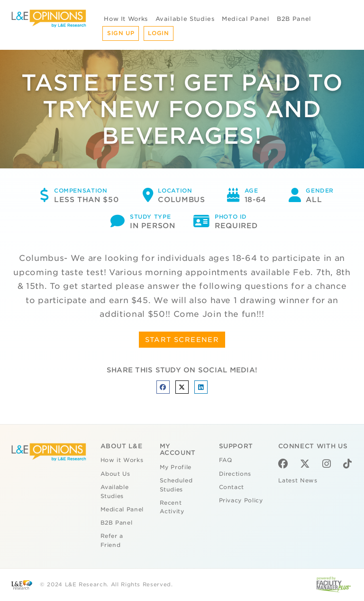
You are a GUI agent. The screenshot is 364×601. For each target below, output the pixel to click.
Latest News (298, 481)
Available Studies (185, 19)
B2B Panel (294, 19)
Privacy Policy (241, 500)
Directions (235, 474)
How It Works (126, 19)
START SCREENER (182, 340)
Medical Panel (246, 19)
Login (158, 33)
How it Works (122, 460)
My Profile (176, 467)
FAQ (226, 460)
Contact (232, 487)
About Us (115, 474)
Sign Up (121, 33)
